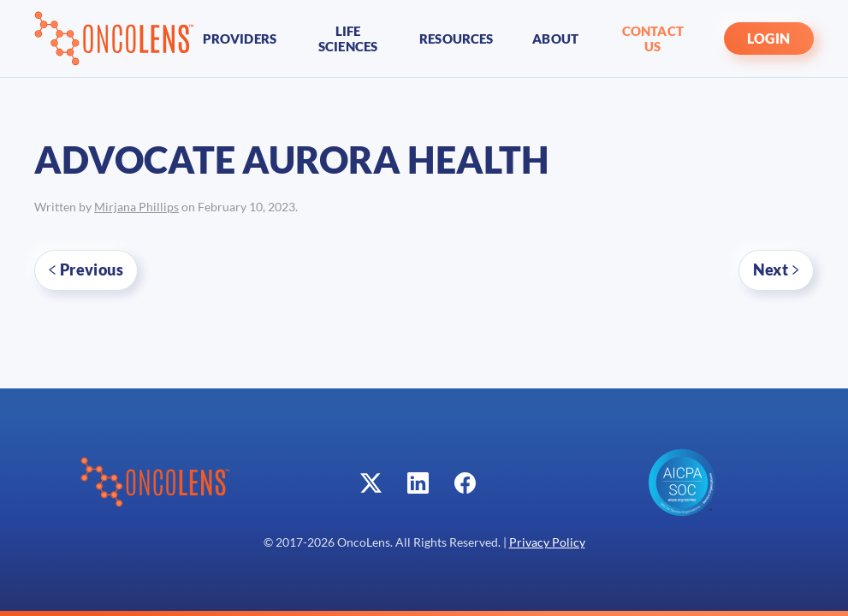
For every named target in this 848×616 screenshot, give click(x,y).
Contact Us (653, 38)
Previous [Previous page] (86, 269)
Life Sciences (348, 38)
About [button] (558, 38)
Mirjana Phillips (136, 207)
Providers (240, 38)
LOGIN (769, 38)
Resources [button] (456, 38)
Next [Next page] (776, 269)
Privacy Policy (547, 542)
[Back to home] (114, 38)
